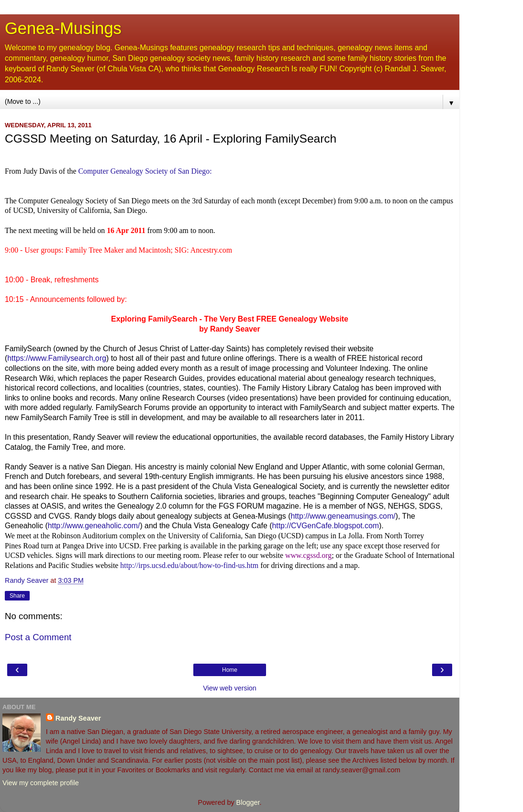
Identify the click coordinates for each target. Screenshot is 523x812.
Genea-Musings (63, 28)
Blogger (248, 802)
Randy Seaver (78, 718)
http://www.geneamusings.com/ (343, 516)
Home (230, 670)
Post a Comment (38, 637)
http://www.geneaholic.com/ (94, 526)
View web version (230, 688)
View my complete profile (41, 783)
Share (17, 596)
